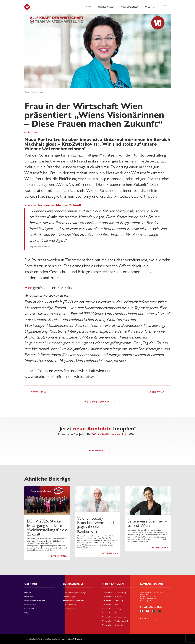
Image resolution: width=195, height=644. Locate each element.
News (89, 7)
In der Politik (29, 609)
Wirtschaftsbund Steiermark (112, 625)
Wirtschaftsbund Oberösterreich (114, 617)
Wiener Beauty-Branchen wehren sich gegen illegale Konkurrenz (96, 525)
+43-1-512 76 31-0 (149, 597)
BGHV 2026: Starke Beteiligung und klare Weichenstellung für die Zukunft (47, 528)
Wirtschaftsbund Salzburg (111, 609)
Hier (28, 288)
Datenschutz (159, 619)
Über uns (28, 593)
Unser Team (151, 7)
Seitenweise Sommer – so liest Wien (147, 523)
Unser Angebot (69, 609)
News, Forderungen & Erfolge (74, 593)
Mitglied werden (106, 7)
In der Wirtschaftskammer (35, 601)
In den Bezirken (30, 605)
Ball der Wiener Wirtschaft (74, 601)
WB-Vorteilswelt (69, 605)
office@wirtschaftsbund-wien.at (153, 601)
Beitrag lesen (58, 556)
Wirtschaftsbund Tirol (110, 605)
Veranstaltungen (130, 7)
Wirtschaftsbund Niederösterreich (115, 621)
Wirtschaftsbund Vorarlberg (112, 601)
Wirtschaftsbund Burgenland (113, 597)
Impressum (151, 619)
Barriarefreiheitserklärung (152, 621)
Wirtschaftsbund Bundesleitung (114, 593)
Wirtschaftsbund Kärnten (111, 613)
